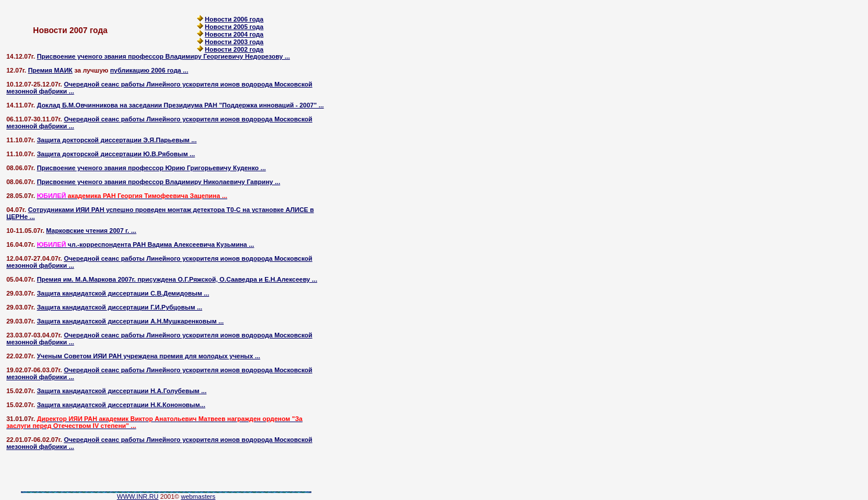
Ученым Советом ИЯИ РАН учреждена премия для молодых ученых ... (148, 356)
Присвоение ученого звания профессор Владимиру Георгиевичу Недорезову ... (163, 56)
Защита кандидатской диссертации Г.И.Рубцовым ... (119, 307)
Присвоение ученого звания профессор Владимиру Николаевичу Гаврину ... (158, 182)
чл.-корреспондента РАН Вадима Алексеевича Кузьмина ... (145, 244)
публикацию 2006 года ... (149, 70)
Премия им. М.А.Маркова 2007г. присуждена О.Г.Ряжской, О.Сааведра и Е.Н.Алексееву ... (177, 279)
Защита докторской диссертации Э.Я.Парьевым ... (116, 140)
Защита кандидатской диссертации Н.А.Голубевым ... (121, 391)
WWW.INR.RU (137, 497)
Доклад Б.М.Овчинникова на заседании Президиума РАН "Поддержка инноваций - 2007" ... (180, 105)
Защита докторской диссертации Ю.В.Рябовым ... (116, 154)
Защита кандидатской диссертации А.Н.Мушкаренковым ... (130, 321)
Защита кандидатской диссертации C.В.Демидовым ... (123, 293)
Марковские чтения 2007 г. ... (91, 231)
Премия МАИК (50, 70)
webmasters (198, 497)
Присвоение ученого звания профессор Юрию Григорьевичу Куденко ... (151, 168)
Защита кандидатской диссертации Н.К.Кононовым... (121, 405)
